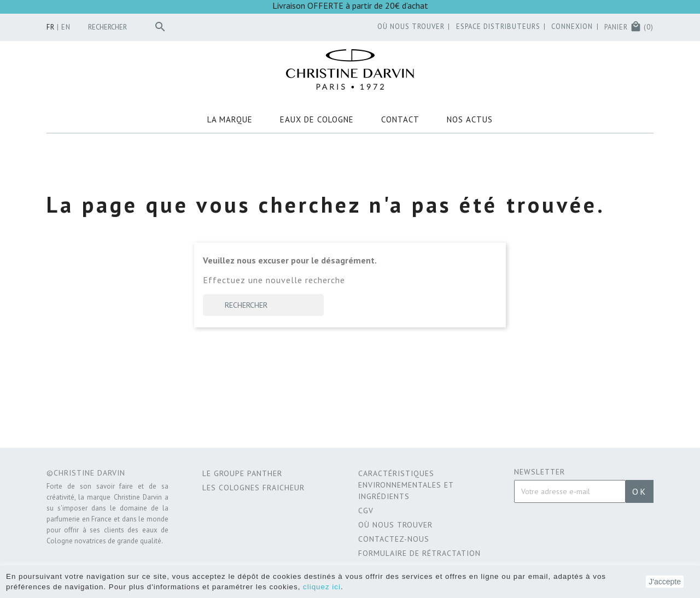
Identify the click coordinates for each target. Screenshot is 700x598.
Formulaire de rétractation (419, 553)
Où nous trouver (395, 525)
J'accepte (665, 582)
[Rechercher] (130, 27)
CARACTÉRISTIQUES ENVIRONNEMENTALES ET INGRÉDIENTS (406, 485)
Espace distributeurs (498, 27)
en (66, 27)
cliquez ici (322, 587)
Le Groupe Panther (242, 473)
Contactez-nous (394, 539)
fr (51, 27)
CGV (366, 511)
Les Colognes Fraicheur (253, 488)
